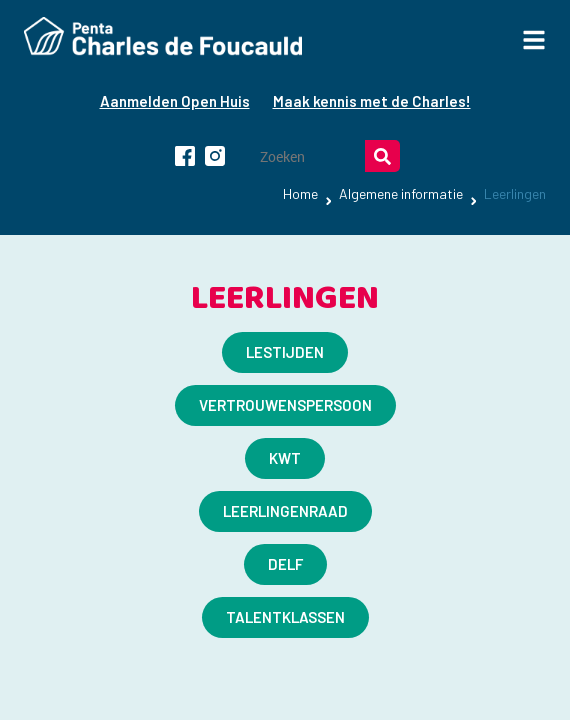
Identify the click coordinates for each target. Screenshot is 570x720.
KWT (285, 458)
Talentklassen (285, 617)
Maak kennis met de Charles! (372, 101)
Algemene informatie (401, 193)
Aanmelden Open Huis (175, 101)
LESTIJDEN (285, 352)
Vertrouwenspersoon (285, 405)
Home (300, 193)
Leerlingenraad (285, 511)
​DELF (285, 564)
